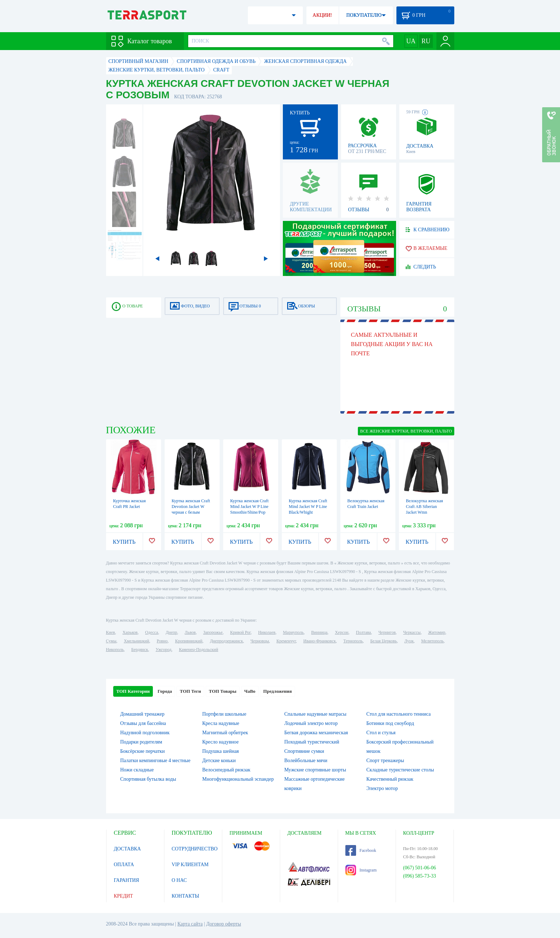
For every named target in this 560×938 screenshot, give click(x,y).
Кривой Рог (240, 632)
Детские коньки (219, 761)
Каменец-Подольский (199, 650)
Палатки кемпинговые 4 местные (156, 761)
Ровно (162, 641)
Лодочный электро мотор (311, 723)
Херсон (342, 632)
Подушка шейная (221, 751)
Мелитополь (432, 641)
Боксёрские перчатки (143, 751)
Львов (190, 632)
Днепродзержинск (227, 641)
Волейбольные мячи (306, 761)
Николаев (267, 632)
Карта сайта (190, 924)
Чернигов (387, 632)
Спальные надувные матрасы (315, 714)
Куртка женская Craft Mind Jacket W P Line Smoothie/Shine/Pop (250, 507)
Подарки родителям (141, 742)
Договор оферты (224, 924)
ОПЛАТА (124, 865)
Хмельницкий (137, 641)
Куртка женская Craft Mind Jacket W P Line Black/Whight (308, 507)
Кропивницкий (189, 641)
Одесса (151, 632)
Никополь (115, 650)
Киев (111, 632)
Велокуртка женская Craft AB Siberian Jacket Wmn (425, 507)
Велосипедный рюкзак (226, 770)
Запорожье (213, 632)
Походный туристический (312, 742)
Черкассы (412, 632)
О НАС (179, 880)
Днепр (171, 632)
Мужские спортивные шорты (315, 770)
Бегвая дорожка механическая (316, 733)
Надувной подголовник (145, 733)
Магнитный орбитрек (225, 733)
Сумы (111, 641)
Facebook (361, 850)
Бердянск (140, 650)
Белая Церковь (384, 641)
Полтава (364, 632)
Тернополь (353, 641)
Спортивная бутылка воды (148, 779)
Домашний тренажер (142, 714)
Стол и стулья (381, 733)
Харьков (130, 632)
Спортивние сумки (304, 751)
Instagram (361, 870)
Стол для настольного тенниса (399, 714)
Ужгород (164, 650)
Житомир (437, 632)
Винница (319, 632)
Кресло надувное (220, 742)
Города (165, 691)
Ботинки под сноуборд (390, 723)
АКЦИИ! (322, 15)
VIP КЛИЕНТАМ (190, 865)
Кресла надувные (221, 723)
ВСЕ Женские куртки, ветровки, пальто (406, 431)
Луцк (409, 641)
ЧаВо (250, 691)
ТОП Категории (133, 691)
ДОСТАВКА (127, 849)
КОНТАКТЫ (186, 896)
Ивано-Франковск (319, 641)
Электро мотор (382, 788)
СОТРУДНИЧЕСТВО (195, 849)
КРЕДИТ (124, 896)
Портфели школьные (224, 714)
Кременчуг (286, 641)
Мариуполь (293, 632)
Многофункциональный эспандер (238, 779)
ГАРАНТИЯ (127, 880)
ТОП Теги (190, 691)
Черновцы (260, 641)
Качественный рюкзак (390, 779)
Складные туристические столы (400, 770)
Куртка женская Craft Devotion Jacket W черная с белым (191, 507)
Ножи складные (137, 770)
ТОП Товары (223, 691)
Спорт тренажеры (385, 761)
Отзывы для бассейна (143, 723)
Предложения (277, 691)
